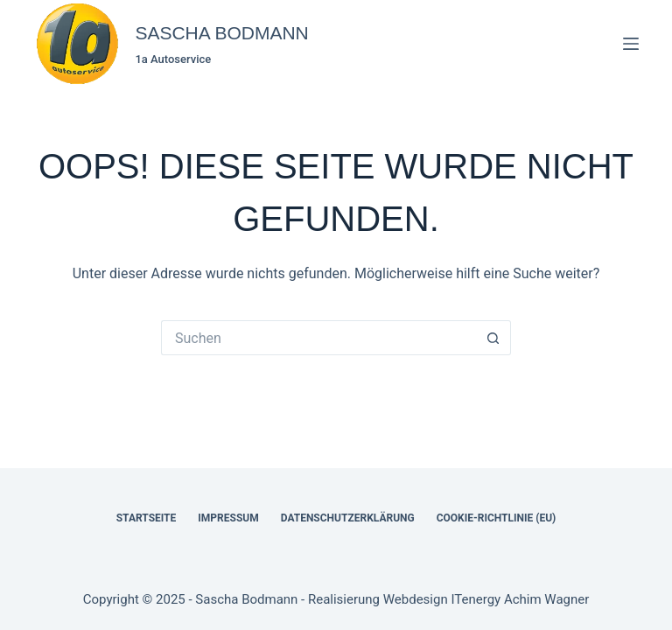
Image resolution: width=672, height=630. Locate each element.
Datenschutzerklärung (348, 518)
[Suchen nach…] (318, 338)
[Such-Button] (493, 338)
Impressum (228, 518)
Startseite (147, 518)
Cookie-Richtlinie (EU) (497, 518)
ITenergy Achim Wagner (520, 599)
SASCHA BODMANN (221, 33)
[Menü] (631, 44)
